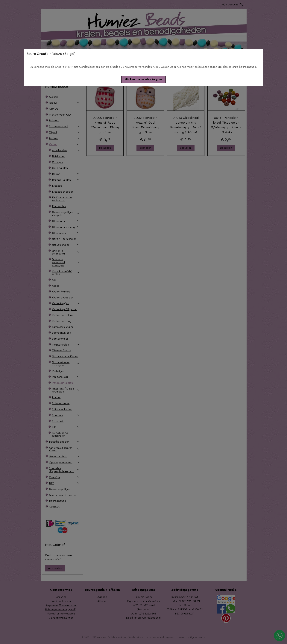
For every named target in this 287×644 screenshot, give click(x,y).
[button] (143, 79)
